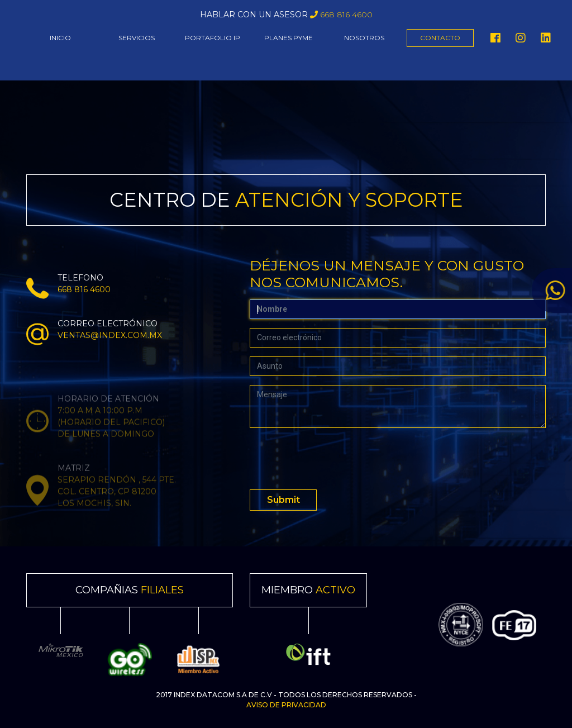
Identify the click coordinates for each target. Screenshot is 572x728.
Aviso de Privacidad (286, 705)
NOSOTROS (364, 38)
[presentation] (335, 459)
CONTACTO (440, 38)
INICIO (60, 38)
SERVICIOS (137, 38)
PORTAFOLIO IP (213, 38)
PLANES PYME (289, 38)
